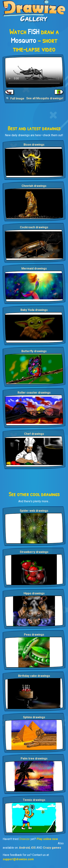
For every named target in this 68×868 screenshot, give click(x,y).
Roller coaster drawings (34, 393)
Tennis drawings (34, 800)
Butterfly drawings (34, 351)
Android (24, 848)
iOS (33, 848)
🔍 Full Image (15, 98)
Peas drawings (34, 635)
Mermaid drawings (34, 269)
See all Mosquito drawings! (45, 98)
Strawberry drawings (34, 552)
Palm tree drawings (34, 758)
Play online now (47, 839)
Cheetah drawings (34, 186)
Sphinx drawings (34, 717)
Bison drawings (34, 145)
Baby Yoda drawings (34, 310)
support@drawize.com (18, 859)
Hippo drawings (34, 593)
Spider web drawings (34, 511)
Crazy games (52, 848)
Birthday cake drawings (34, 676)
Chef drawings (34, 434)
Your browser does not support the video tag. (34, 72)
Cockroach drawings (34, 227)
